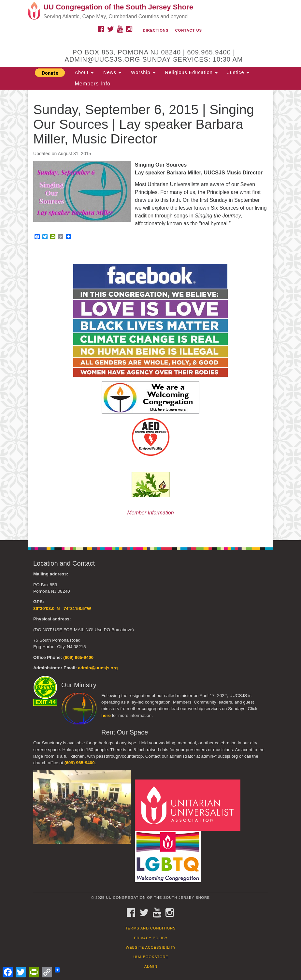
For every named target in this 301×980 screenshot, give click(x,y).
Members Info (93, 84)
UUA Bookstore (151, 957)
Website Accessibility (151, 947)
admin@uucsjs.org (98, 668)
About (84, 72)
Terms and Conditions (151, 928)
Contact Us (189, 30)
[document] (150, 315)
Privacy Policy (151, 938)
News (112, 72)
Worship (143, 72)
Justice (238, 72)
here (106, 715)
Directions (156, 30)
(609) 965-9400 (78, 657)
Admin (151, 966)
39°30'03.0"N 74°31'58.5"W (62, 609)
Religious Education (191, 72)
